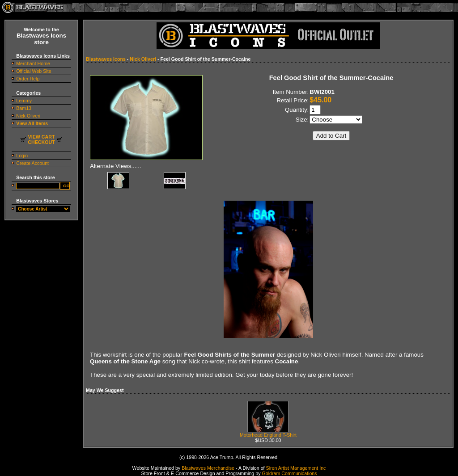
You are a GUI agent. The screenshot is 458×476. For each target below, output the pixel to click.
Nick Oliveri (28, 116)
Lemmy (24, 101)
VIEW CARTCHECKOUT (41, 139)
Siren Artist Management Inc (296, 468)
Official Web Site (34, 71)
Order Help (28, 79)
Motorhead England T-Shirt (268, 433)
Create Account (32, 163)
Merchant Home (33, 63)
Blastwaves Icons (106, 59)
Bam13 (24, 108)
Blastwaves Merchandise (208, 468)
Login (22, 156)
